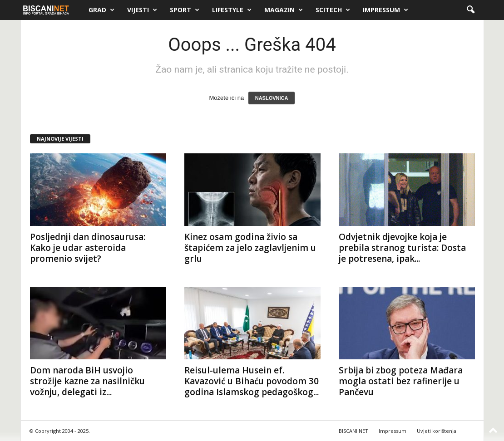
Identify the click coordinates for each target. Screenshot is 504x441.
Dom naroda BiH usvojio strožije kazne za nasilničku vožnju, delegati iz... (87, 381)
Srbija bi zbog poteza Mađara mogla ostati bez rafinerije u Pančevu (401, 381)
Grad (101, 10)
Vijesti (142, 10)
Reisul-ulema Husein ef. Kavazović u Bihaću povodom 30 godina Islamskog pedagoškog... (252, 381)
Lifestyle (232, 10)
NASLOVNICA (272, 98)
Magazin (284, 10)
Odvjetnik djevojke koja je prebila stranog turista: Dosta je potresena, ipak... (402, 248)
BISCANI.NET (353, 431)
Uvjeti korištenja (437, 431)
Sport (185, 10)
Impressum (385, 10)
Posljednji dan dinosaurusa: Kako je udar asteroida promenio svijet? (88, 248)
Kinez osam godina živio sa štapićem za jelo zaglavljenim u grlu (250, 248)
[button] (470, 10)
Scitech (333, 10)
